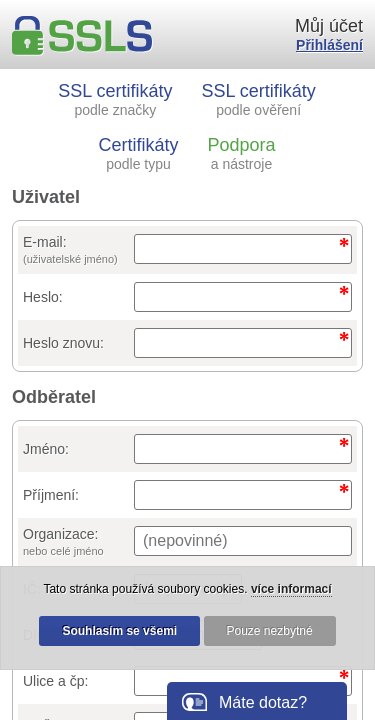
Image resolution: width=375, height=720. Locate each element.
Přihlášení (329, 45)
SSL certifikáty (115, 99)
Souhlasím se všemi (119, 631)
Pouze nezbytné (270, 631)
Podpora (241, 153)
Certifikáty (139, 153)
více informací (291, 589)
